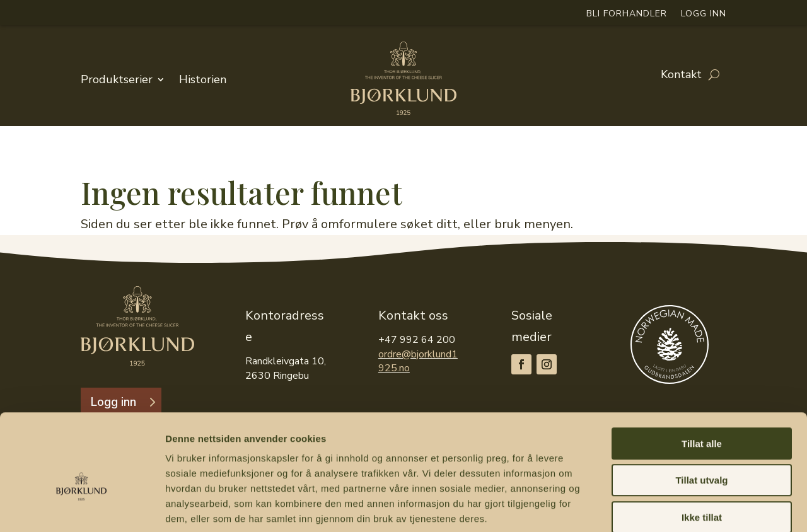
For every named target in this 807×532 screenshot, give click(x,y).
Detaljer (671, 507)
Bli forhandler (627, 15)
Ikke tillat (702, 452)
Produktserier (117, 79)
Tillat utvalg (701, 415)
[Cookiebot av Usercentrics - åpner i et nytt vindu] (82, 507)
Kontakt (681, 77)
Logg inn (704, 15)
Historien (203, 79)
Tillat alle (702, 378)
